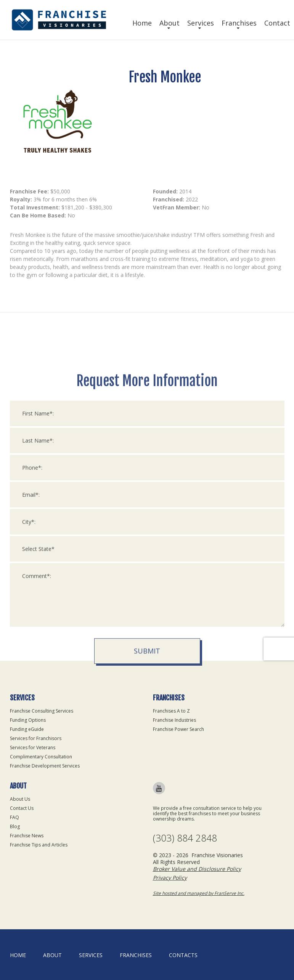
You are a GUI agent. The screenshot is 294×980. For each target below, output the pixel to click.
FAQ (14, 817)
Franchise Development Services (45, 766)
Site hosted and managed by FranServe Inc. (199, 893)
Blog (15, 826)
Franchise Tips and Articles (39, 845)
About (169, 23)
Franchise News (27, 836)
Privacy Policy (170, 878)
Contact (277, 23)
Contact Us (22, 808)
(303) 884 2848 (185, 838)
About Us (20, 799)
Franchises (239, 23)
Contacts (183, 955)
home (18, 955)
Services (201, 23)
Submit (147, 750)
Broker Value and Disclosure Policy (197, 869)
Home (142, 23)
